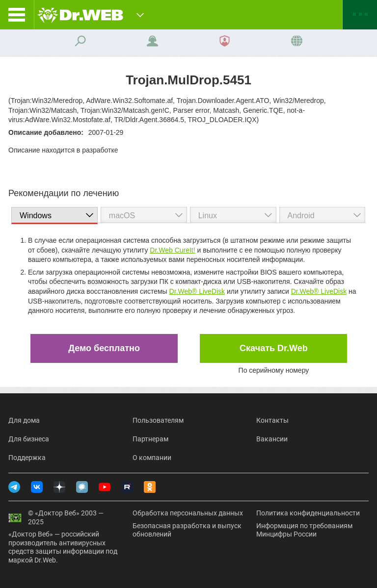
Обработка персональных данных (188, 513)
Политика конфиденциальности (308, 513)
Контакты (272, 420)
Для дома (24, 420)
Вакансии (272, 439)
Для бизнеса (29, 439)
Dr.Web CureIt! (172, 250)
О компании (152, 458)
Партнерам (150, 439)
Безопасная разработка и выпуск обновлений (187, 530)
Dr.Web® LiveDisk (197, 291)
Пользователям (158, 420)
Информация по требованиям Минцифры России (304, 530)
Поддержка (27, 458)
